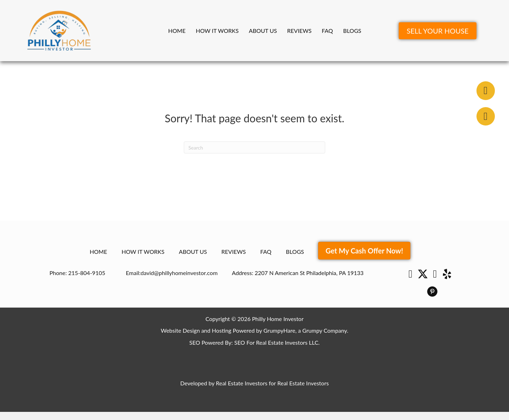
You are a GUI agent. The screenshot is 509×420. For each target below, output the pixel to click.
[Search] (255, 147)
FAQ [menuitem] (327, 31)
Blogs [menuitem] (352, 31)
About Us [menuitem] (263, 31)
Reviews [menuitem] (299, 31)
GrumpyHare (279, 330)
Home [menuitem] (177, 31)
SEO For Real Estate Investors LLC (276, 342)
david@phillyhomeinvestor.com (179, 273)
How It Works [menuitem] (217, 31)
